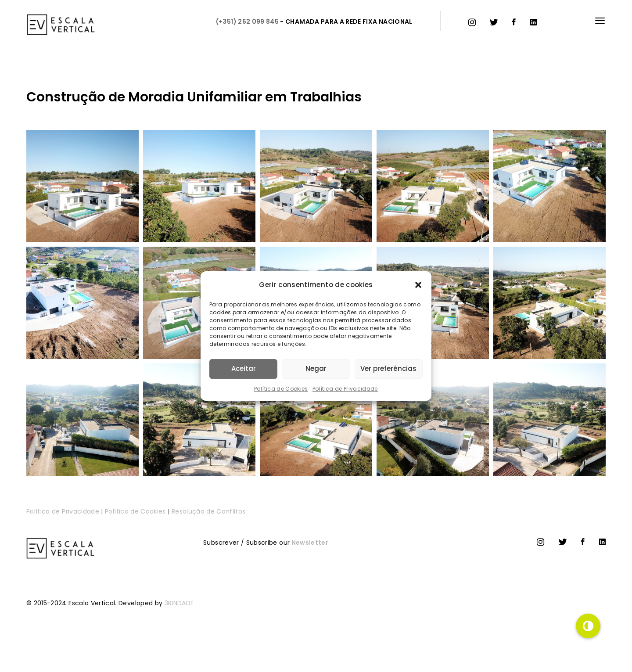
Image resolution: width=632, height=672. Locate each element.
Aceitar (244, 368)
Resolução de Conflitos (209, 511)
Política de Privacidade (345, 389)
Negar (316, 368)
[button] (418, 285)
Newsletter (309, 543)
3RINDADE (179, 603)
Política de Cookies (281, 389)
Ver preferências (388, 368)
